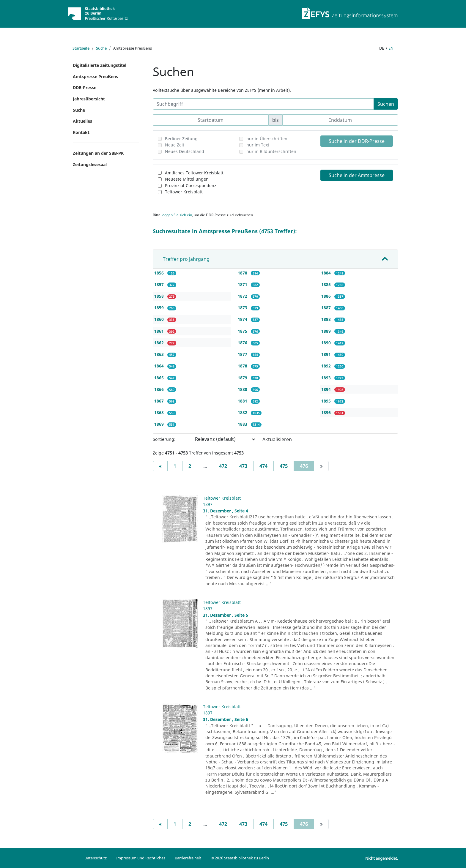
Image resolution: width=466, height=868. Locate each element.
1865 (160, 378)
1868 (160, 412)
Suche (101, 48)
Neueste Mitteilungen (187, 179)
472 (223, 466)
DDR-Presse (85, 87)
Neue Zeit (175, 145)
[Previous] (160, 466)
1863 (160, 354)
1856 (160, 273)
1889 (327, 331)
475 (284, 466)
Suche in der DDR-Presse (357, 141)
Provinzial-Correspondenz (191, 186)
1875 (243, 331)
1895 (327, 401)
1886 (327, 296)
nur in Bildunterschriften (271, 151)
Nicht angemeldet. (382, 858)
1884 (327, 273)
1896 (327, 412)
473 (243, 466)
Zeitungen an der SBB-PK (98, 153)
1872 (243, 296)
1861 (160, 331)
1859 (160, 308)
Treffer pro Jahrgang (186, 259)
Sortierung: (164, 439)
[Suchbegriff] (263, 104)
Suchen (386, 104)
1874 (243, 319)
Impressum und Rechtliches (141, 858)
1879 (243, 378)
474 (263, 466)
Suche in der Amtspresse (357, 175)
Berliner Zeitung (181, 139)
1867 (160, 401)
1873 (243, 308)
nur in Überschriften (267, 139)
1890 (327, 343)
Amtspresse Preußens (95, 76)
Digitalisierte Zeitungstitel (100, 65)
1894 (327, 389)
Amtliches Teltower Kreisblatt (194, 173)
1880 (243, 389)
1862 (160, 343)
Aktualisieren (277, 439)
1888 (327, 319)
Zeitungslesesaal (90, 164)
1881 (243, 401)
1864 (160, 366)
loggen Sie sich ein (177, 215)
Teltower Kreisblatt (184, 192)
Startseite (81, 48)
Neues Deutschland (185, 151)
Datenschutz (96, 858)
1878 (243, 366)
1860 (160, 319)
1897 (208, 504)
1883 (243, 424)
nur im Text (258, 145)
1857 (160, 284)
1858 (160, 296)
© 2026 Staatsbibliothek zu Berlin (240, 858)
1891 (327, 354)
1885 (327, 284)
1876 (243, 343)
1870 (243, 273)
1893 (327, 378)
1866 (160, 389)
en (391, 48)
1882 (243, 412)
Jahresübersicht (89, 99)
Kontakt (81, 132)
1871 (243, 284)
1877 (243, 354)
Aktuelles (82, 121)
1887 (327, 308)
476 (307, 466)
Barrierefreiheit (188, 858)
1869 (160, 424)
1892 (327, 366)
